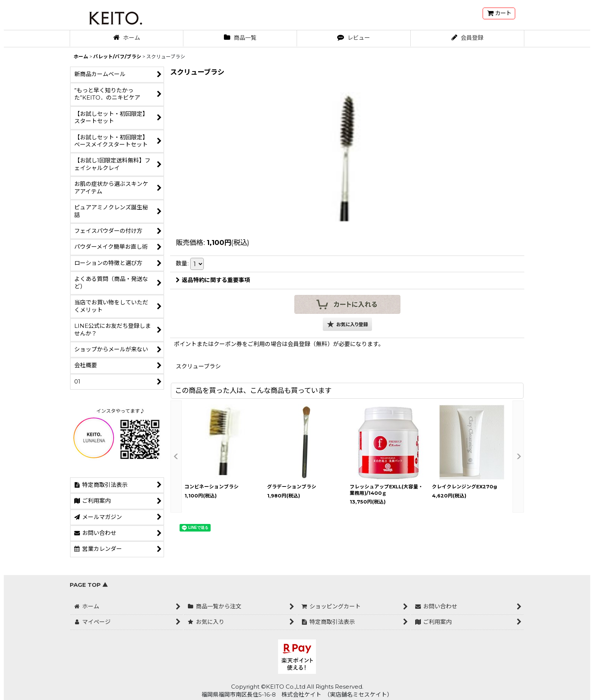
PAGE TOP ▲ (89, 585)
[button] (347, 324)
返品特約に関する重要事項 (213, 280)
